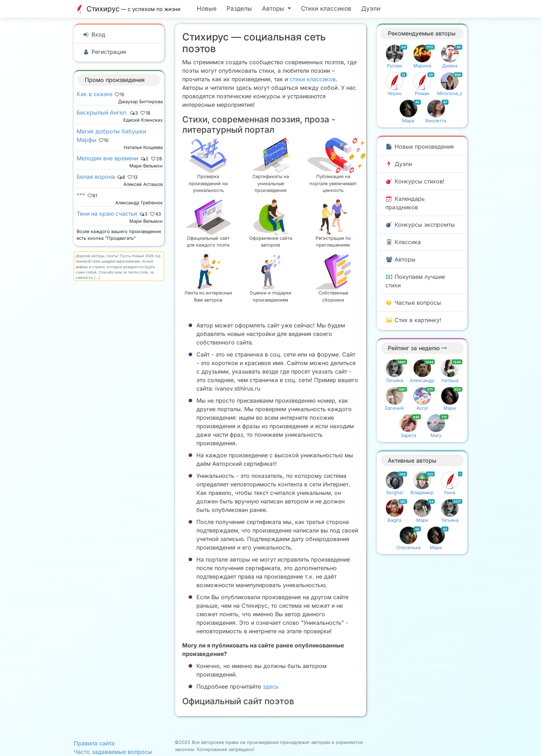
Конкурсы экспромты (420, 225)
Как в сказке (94, 94)
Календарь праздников (405, 203)
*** (81, 195)
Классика (403, 242)
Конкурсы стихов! (415, 181)
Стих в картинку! (413, 320)
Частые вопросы (413, 303)
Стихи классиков (326, 9)
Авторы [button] (274, 9)
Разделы (239, 9)
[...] (97, 277)
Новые (207, 9)
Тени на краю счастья (107, 214)
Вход (94, 34)
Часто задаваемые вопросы (113, 752)
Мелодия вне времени (107, 158)
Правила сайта (94, 743)
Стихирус (129, 9)
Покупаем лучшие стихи (415, 281)
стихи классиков (313, 79)
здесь (271, 686)
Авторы (400, 259)
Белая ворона (96, 177)
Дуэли (371, 9)
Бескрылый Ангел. (102, 112)
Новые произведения (420, 147)
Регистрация (104, 52)
